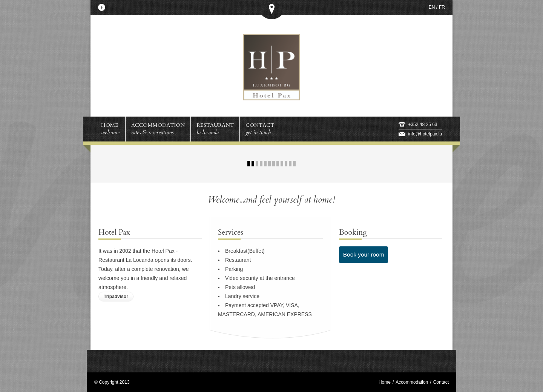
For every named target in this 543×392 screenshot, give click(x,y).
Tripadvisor (116, 297)
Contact (441, 382)
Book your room (364, 254)
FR (442, 7)
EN (432, 7)
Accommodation (412, 382)
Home (385, 382)
